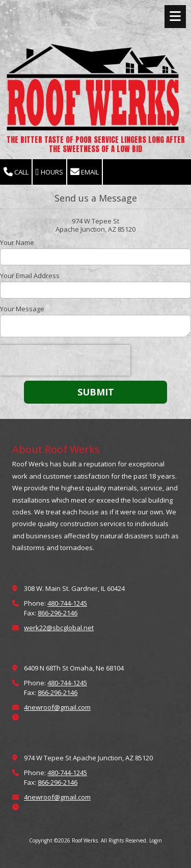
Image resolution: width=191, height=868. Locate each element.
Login (156, 840)
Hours (49, 172)
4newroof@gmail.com (57, 707)
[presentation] (65, 360)
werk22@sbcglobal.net (59, 628)
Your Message (22, 309)
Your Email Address (30, 276)
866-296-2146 (58, 613)
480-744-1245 (67, 603)
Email (85, 172)
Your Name (17, 242)
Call (16, 172)
